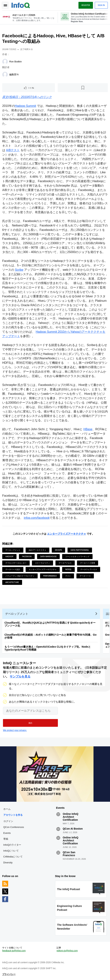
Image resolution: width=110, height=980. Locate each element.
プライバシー (9, 974)
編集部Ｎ (14, 74)
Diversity (8, 863)
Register (86, 5)
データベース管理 (88, 563)
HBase (88, 429)
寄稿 (6, 839)
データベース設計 (13, 569)
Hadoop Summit (26, 106)
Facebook (27, 556)
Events (7, 833)
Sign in (101, 5)
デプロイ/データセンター (16, 563)
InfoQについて (11, 851)
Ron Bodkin (15, 62)
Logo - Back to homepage (21, 5)
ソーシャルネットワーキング (77, 556)
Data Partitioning (80, 550)
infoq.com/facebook (37, 518)
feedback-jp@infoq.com (14, 951)
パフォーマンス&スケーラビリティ (20, 576)
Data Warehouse (48, 556)
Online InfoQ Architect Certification (70, 817)
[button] (30, 723)
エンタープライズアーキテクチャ (67, 534)
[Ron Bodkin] (5, 62)
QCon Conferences (14, 827)
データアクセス (65, 563)
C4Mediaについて (13, 857)
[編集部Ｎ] (5, 75)
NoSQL (68, 569)
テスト (68, 576)
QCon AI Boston (73, 829)
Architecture (12, 582)
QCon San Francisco (69, 854)
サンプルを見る (20, 676)
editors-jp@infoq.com (67, 951)
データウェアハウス (89, 569)
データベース (85, 576)
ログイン (8, 821)
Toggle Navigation (5, 5)
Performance (50, 576)
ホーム (7, 809)
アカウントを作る (13, 815)
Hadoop (9, 556)
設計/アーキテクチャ (37, 550)
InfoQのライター (12, 845)
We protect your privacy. (15, 730)
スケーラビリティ (42, 563)
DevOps (58, 550)
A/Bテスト (13, 150)
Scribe (19, 270)
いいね (31, 88)
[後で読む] (83, 88)
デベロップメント (13, 550)
